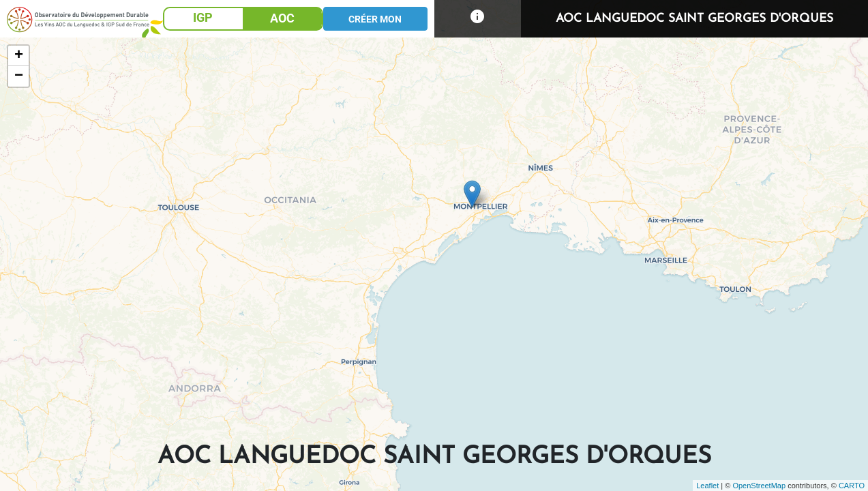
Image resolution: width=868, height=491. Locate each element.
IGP (203, 17)
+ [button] (19, 56)
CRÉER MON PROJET (375, 22)
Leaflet (707, 486)
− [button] (19, 76)
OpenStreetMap (759, 486)
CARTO (852, 486)
